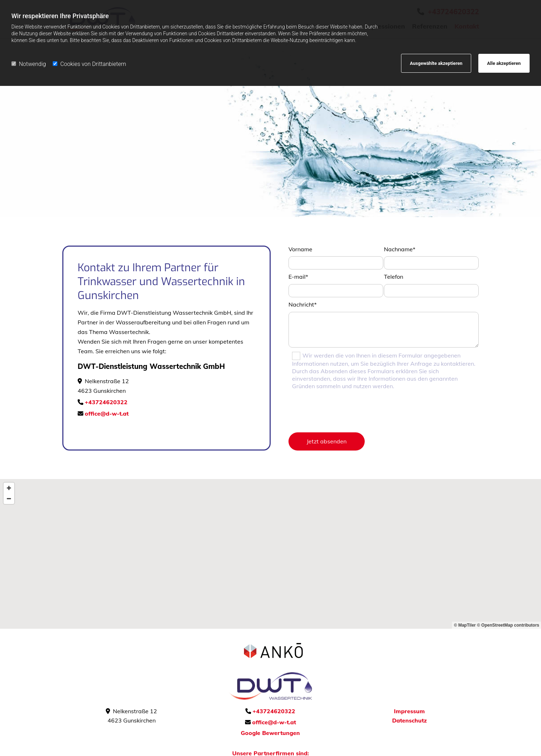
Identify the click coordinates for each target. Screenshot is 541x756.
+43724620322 (106, 402)
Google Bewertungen (270, 733)
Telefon (394, 277)
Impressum (409, 711)
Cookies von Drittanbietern (89, 64)
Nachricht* (303, 304)
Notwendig (29, 64)
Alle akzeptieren (504, 63)
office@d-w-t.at (107, 413)
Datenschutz (409, 720)
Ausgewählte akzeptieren (436, 63)
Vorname (300, 249)
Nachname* (400, 249)
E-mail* (298, 277)
